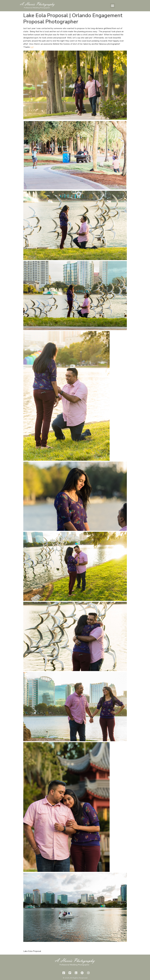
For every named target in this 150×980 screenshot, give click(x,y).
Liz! (32, 47)
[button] (113, 6)
